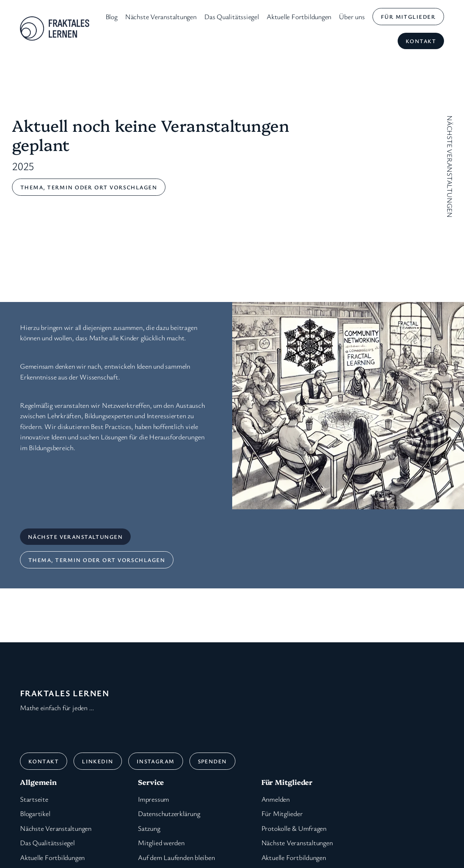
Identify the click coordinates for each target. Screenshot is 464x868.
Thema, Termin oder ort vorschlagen (89, 187)
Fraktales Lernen (65, 693)
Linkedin (98, 761)
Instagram (156, 761)
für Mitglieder (408, 17)
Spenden (212, 761)
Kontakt (421, 41)
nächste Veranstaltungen (75, 537)
